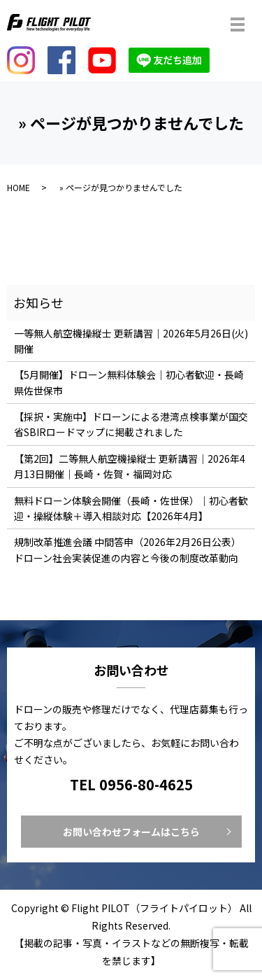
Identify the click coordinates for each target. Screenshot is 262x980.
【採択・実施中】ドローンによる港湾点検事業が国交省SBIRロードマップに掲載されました (131, 424)
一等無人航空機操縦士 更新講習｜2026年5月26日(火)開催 (131, 341)
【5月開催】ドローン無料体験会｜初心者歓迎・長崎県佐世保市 (129, 382)
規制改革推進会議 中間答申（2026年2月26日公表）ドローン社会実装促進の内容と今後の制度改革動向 (128, 549)
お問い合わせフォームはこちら (131, 832)
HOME (19, 187)
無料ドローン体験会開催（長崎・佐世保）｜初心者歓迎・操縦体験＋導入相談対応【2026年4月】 (131, 508)
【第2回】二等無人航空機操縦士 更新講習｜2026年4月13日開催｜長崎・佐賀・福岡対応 (130, 466)
